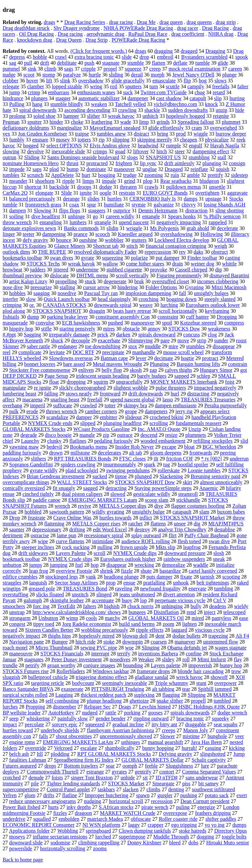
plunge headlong (104, 701)
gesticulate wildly (152, 494)
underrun (239, 459)
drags (49, 22)
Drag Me (146, 22)
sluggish (11, 677)
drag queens (199, 22)
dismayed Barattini (229, 275)
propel (110, 69)
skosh (136, 370)
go (95, 216)
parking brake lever (67, 317)
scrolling (159, 423)
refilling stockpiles (213, 441)
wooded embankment (163, 441)
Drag (239, 51)
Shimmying (141, 340)
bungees (137, 612)
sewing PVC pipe (99, 648)
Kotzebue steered (198, 323)
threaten (128, 187)
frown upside (134, 547)
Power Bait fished (21, 807)
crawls (152, 187)
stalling (67, 287)
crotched (12, 778)
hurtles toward (18, 730)
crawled (88, 405)
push (89, 63)
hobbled (33, 512)
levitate (57, 352)
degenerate (115, 281)
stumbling (199, 157)
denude (36, 778)
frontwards (201, 453)
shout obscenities (74, 736)
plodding (60, 754)
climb (50, 69)
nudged (90, 713)
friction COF (180, 459)
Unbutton (48, 618)
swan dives (62, 258)
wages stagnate (231, 648)
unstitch (80, 594)
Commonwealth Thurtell (53, 772)
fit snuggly (64, 488)
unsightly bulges (211, 293)
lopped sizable (67, 86)
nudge (9, 75)
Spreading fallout (196, 122)
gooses (156, 713)
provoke (158, 270)
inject (210, 612)
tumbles (11, 175)
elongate (44, 193)
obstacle (131, 329)
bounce (64, 240)
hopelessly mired (97, 636)
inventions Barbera (158, 654)
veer (240, 736)
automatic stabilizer (99, 98)
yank (91, 577)
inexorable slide (68, 151)
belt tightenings (213, 583)
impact (10, 724)
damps (191, 199)
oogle (106, 193)
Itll (40, 754)
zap (153, 370)
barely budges (152, 376)
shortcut (33, 187)
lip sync (148, 163)
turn (154, 86)
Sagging (32, 335)
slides (94, 199)
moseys (17, 837)
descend (149, 435)
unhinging (172, 606)
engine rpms (22, 742)
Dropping (227, 317)
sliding (116, 75)
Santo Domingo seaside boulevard (83, 157)
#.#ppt (9, 335)
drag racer (187, 28)
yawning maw (24, 447)
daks (198, 252)
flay (238, 659)
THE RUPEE (52, 252)
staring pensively (77, 329)
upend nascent (134, 222)
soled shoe (44, 116)
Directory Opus (231, 831)
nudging (92, 801)
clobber (10, 81)
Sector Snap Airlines (76, 583)
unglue (150, 169)
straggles (12, 583)
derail (137, 75)
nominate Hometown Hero (31, 163)
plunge (229, 75)
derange (71, 199)
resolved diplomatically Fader (105, 252)
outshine (88, 240)
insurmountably (119, 465)
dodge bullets (186, 636)
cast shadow (169, 98)
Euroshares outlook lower (213, 305)
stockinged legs (62, 577)
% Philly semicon (222, 216)
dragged (189, 51)
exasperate (72, 689)
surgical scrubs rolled (25, 695)
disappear (116, 565)
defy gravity (35, 240)
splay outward (146, 535)
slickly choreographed (82, 388)
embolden (69, 819)
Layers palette (166, 665)
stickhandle (188, 500)
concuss (192, 335)
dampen (18, 211)
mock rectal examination (195, 69)
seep (14, 719)
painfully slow (73, 719)
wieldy (241, 606)
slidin (113, 228)
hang (37, 104)
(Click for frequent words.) (99, 51)
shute (146, 571)
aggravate (238, 193)
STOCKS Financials (62, 654)
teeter (29, 234)
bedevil (54, 447)
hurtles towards (115, 518)
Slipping (197, 695)
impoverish (200, 665)
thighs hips (59, 636)
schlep (204, 376)
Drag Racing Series (85, 22)
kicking (237, 748)
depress (17, 57)
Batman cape (114, 358)
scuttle (173, 86)
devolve (36, 151)
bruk (139, 281)
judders (38, 270)
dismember (64, 707)
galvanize (164, 205)
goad (120, 151)
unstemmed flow (221, 642)
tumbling (224, 589)
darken (123, 335)
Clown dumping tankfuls (145, 831)
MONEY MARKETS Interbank (184, 382)
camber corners (101, 411)
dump (33, 317)
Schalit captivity (209, 760)
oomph (130, 766)
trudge (130, 175)
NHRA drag (221, 34)
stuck (90, 281)
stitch (132, 246)
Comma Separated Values (209, 772)
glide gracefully (128, 81)
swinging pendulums (128, 470)
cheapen (188, 140)
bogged (31, 146)
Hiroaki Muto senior (228, 843)
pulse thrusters (171, 388)
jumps (36, 565)
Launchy (30, 441)
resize (171, 435)
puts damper (160, 577)
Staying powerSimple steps (163, 488)
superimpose (132, 837)
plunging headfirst (123, 423)
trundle (10, 665)
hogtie (188, 358)
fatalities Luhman (28, 760)
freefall (95, 400)
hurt (86, 175)
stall (222, 157)
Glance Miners (70, 246)
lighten (189, 624)
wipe (43, 541)
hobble (40, 57)
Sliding (32, 157)
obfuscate (141, 819)
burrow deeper (231, 134)
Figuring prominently (179, 275)
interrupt (100, 654)
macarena (32, 400)
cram (197, 128)
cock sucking (76, 547)
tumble (202, 63)
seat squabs (225, 724)
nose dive (13, 287)
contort (167, 772)
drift (45, 63)
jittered (61, 270)
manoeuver (143, 323)
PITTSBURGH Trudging (118, 689)
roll (186, 659)
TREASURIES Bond (85, 589)
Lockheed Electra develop (182, 240)
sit (145, 778)
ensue (129, 583)
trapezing (218, 636)
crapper (156, 825)
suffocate (63, 405)
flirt (173, 535)
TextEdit (66, 606)
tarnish (207, 577)
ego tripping (184, 825)
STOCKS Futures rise (26, 671)
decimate (164, 358)
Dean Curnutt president (205, 801)
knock (211, 104)
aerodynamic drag (105, 34)
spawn (143, 795)
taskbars (106, 789)
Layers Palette (71, 553)
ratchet (136, 524)
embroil (165, 57)
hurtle (95, 75)
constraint (168, 317)
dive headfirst (46, 216)
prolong (17, 116)
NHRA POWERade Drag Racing (138, 28)
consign (237, 163)
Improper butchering (107, 795)
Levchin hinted (155, 707)
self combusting (62, 701)
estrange (95, 772)
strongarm (20, 618)
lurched (103, 837)
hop (94, 565)
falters (90, 606)
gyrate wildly (44, 470)
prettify (215, 175)
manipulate (14, 388)
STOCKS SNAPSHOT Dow (145, 482)
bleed (175, 843)
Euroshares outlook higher (128, 559)
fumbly (17, 140)
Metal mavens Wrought (117, 364)
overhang (12, 405)
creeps (168, 730)
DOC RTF (83, 352)
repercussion (158, 252)
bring (163, 134)
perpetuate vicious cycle (180, 600)
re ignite (42, 388)
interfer (10, 299)
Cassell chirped (191, 270)
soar (110, 766)
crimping (12, 305)
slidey (168, 659)
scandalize (57, 417)
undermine (87, 270)
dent (160, 636)
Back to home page (23, 860)
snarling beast (65, 400)
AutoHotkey (61, 713)
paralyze (72, 75)
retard (219, 92)
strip (201, 340)
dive (159, 506)
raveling (124, 589)
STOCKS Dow (184, 329)
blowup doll (135, 636)
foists (57, 778)
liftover (141, 151)
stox (133, 346)
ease (244, 618)
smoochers (14, 606)
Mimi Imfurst (212, 659)
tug (166, 465)
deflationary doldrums (26, 128)
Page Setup (56, 376)
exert (242, 795)
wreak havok (81, 264)
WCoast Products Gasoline (101, 429)
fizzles (60, 813)
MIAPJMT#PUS (226, 524)
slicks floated (50, 594)
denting (176, 789)
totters (84, 140)
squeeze (133, 69)
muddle (153, 346)
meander (18, 181)
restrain (127, 193)
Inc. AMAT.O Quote (159, 429)
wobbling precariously (105, 630)
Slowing (42, 211)
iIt (156, 459)
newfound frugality (160, 589)
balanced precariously (32, 199)
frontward (110, 394)
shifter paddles (221, 819)
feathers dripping (213, 813)
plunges (39, 98)
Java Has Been (206, 742)
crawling (127, 110)
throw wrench (17, 222)
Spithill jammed (215, 689)
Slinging (151, 648)
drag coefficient (188, 34)
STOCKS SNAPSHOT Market (192, 518)
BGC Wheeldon (219, 447)
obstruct (220, 252)
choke (77, 122)
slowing (11, 151)
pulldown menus (184, 187)
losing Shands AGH (225, 205)
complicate (30, 352)
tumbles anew (111, 134)
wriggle (134, 228)
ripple (68, 181)
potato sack (217, 795)
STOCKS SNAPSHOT (57, 311)
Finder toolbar (202, 258)
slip (218, 98)
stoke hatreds (193, 831)
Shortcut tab (106, 246)
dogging (205, 837)
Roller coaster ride (178, 819)
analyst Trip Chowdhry (182, 529)
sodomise (60, 843)
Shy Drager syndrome (76, 28)
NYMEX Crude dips (135, 553)
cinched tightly (38, 494)
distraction (197, 211)
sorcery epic (65, 724)
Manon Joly (196, 730)
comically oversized (24, 488)
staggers (96, 211)
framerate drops (153, 671)
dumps (239, 825)
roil (114, 86)
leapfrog (192, 547)
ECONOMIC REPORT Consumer (39, 825)
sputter (35, 122)
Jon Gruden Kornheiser (42, 134)
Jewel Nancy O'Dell (193, 75)
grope (131, 411)
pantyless (221, 618)
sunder (221, 340)
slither (94, 116)
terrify (124, 654)
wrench (62, 506)
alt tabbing (163, 689)
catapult (198, 98)
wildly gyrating (108, 512)
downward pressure (185, 553)
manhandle (144, 352)
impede (17, 169)
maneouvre (21, 654)
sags (69, 69)
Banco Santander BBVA (28, 689)
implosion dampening (148, 293)
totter (110, 405)
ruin (175, 175)
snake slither (170, 701)
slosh (219, 553)
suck (128, 92)
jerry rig (184, 411)
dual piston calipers (82, 494)
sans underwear (202, 778)
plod (54, 169)
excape (169, 447)
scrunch (35, 175)
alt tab (136, 453)
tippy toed (44, 624)
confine (194, 654)
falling (51, 394)
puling (183, 807)
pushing (189, 795)
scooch (103, 234)
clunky (54, 441)
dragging (164, 51)
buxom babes (231, 512)
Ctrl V (220, 600)
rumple (173, 146)
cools (92, 618)
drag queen (171, 22)
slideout (133, 417)
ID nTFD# (167, 778)
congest (17, 624)
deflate (180, 63)
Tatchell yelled (130, 104)
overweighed (224, 128)
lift (49, 81)
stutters (139, 240)
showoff (219, 677)
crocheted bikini (167, 417)
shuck (57, 340)
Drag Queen (69, 40)
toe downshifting (103, 346)
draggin (97, 311)
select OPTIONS (64, 146)
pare (165, 340)
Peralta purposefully (226, 405)
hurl (175, 394)
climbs (153, 789)
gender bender (111, 719)
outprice (122, 211)
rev (182, 252)
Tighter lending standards (73, 783)
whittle (229, 264)
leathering (102, 122)
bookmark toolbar (21, 559)
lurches (10, 707)
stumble (136, 63)
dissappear (224, 346)
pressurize (41, 287)
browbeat (12, 270)
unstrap (17, 612)
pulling (105, 547)
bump (73, 169)
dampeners (156, 411)
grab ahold (198, 228)
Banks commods (81, 228)
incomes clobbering (218, 281)
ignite (86, 193)
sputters (134, 86)
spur (92, 205)
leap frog (39, 571)
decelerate (228, 228)
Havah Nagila (224, 146)
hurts (53, 807)
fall (183, 293)
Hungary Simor (216, 370)
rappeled (218, 222)
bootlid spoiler (193, 465)
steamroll (188, 494)
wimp (72, 618)
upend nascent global (132, 400)
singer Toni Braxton (92, 778)
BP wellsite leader (22, 713)
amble (193, 175)
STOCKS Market (126, 783)
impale (109, 181)
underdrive (14, 819)
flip (187, 81)
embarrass (59, 92)
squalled (42, 819)
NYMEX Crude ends (50, 423)
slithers (38, 459)
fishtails (11, 317)
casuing (213, 748)
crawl (61, 57)
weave (146, 305)
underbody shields (60, 730)
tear (186, 689)
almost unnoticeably (221, 482)
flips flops (70, 211)
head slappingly (114, 299)
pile (35, 783)
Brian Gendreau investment (56, 476)
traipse (82, 134)
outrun (10, 157)
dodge (105, 187)
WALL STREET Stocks (82, 482)
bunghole (217, 736)
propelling (66, 281)
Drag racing (70, 34)
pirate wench (155, 807)
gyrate (88, 258)
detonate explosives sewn (29, 228)
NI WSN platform (101, 825)
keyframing (217, 311)
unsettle (217, 187)
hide (240, 110)
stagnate (111, 63)
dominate (96, 169)
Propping (35, 707)
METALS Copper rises (96, 524)
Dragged (174, 169)
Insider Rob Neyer (135, 447)
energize (206, 807)
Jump (239, 754)
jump (15, 92)
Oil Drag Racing (36, 34)
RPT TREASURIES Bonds (83, 459)
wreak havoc (121, 116)
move (183, 340)
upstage (213, 199)
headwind (148, 146)
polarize (139, 258)
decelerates (109, 453)
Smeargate (163, 783)
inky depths (79, 807)
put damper (168, 258)
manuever (185, 642)
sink (32, 69)
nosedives (120, 659)
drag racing (121, 22)
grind (130, 181)
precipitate (113, 352)
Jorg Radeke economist (86, 624)
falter (243, 86)
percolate (35, 724)
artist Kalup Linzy (28, 281)
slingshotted (213, 754)
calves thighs (178, 370)
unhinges (131, 742)
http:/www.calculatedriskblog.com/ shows (77, 612)
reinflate (199, 169)
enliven (86, 370)
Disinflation (166, 612)
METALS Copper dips (123, 506)
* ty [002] (211, 459)
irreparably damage (69, 335)
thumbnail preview (22, 275)
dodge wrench (232, 713)
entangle (151, 216)
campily (196, 86)
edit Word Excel (110, 529)
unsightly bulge (148, 512)
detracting (116, 488)
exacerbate (109, 340)
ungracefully (129, 382)
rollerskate (169, 470)
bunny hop (231, 665)
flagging (171, 695)
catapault (182, 512)
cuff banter (197, 317)
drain (177, 264)
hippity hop (21, 329)
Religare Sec (97, 707)
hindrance (13, 98)
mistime (191, 736)
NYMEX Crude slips (70, 559)
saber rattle (39, 346)
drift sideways (33, 553)
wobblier (114, 240)
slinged (104, 594)
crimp (34, 92)
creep (155, 69)
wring (96, 86)
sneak (219, 559)
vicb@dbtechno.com (175, 104)
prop (111, 583)
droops (84, 187)
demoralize (173, 565)
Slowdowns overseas (71, 358)
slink (65, 81)
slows (220, 81)
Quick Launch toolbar (67, 299)
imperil (38, 405)
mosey (63, 140)
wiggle (201, 134)
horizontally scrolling (63, 848)
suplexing (144, 695)
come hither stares (145, 264)
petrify (32, 665)
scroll (99, 553)
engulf (196, 146)
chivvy (189, 205)
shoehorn (45, 181)
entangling (51, 222)
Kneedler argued (135, 234)
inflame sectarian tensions (60, 837)
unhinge (76, 216)
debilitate (67, 63)
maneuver (124, 169)
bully (196, 606)
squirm (101, 382)
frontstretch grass (43, 205)
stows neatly (79, 394)
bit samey (208, 783)
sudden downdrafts (188, 110)
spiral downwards (38, 110)
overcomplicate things (26, 482)
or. (32, 305)
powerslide (21, 848)
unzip (221, 110)
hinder (56, 122)
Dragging (215, 51)
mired (198, 618)
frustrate (37, 518)
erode (32, 411)
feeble (151, 766)
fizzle (127, 571)
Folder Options (161, 287)
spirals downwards (190, 713)
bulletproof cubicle (48, 677)
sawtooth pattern (67, 512)
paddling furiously (22, 453)
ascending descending (87, 110)
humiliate (114, 205)
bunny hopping (158, 748)
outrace (125, 435)
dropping (76, 382)
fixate (186, 577)
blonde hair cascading (201, 671)
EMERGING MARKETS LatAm (78, 742)
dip (219, 270)
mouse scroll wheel (183, 352)
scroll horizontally (178, 311)
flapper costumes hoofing (198, 506)
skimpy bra (136, 405)
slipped (88, 423)
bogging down (181, 299)
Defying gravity (176, 754)
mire (173, 346)
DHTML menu (92, 275)
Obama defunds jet (187, 648)
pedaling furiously (113, 441)
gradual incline (128, 724)
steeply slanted (220, 299)
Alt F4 (242, 636)
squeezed (95, 724)
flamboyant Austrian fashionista (120, 730)
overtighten (208, 193)
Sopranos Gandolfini (31, 465)
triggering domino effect (101, 677)
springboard (98, 831)
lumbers (78, 222)
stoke (109, 642)
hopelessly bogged (186, 116)
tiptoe (121, 476)
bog (203, 81)
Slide (66, 193)
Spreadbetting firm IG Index (84, 760)
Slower (168, 736)
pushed (115, 323)
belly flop (112, 370)
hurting (237, 98)
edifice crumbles (20, 577)
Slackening (171, 476)
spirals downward (157, 335)
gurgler (165, 795)
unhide (128, 778)
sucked (100, 476)
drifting (77, 529)
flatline (69, 795)
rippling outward (151, 719)
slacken (131, 789)
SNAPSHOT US (163, 157)
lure (205, 766)
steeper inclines (38, 547)
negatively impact (21, 636)
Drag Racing (215, 28)
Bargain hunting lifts (199, 364)
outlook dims (16, 252)
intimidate (103, 541)
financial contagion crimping (176, 246)
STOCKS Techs (43, 264)
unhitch (150, 116)
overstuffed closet (171, 281)
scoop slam (157, 500)
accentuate (103, 600)
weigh (221, 246)
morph (158, 75)
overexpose (175, 813)
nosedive (67, 293)
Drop (15, 518)
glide (223, 63)
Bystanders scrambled (204, 57)
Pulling (17, 104)
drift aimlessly (179, 163)
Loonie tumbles (204, 470)
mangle (87, 435)
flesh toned (189, 541)
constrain (238, 364)
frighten (124, 163)
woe (129, 648)
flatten (159, 63)
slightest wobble (131, 388)
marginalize (69, 128)
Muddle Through (171, 837)
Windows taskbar (111, 671)
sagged (90, 488)
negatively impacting (179, 222)
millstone (80, 453)
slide (127, 57)
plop (148, 181)
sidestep (240, 175)
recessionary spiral (104, 535)
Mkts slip (165, 547)
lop (143, 600)
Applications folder (29, 831)
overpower (225, 683)
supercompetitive (21, 789)
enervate (197, 589)
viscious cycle (210, 630)
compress (234, 323)
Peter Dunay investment (76, 659)
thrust (73, 163)
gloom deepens (166, 453)
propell (198, 701)
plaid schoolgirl (82, 470)
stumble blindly (67, 104)
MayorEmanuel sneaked (115, 128)
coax (74, 205)
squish (223, 169)
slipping (121, 140)
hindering (127, 287)
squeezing (113, 258)
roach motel (15, 648)
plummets (196, 435)
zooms (100, 848)
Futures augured (20, 766)
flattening (54, 524)
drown (56, 453)
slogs (132, 157)
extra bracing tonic (94, 57)
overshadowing (177, 234)
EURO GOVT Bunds (165, 193)
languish (38, 583)
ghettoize (139, 701)
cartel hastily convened (213, 571)
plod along (14, 311)
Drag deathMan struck (26, 28)
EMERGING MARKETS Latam (103, 500)
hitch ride (85, 642)
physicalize (217, 140)
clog (212, 335)
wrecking (144, 565)
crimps (100, 151)
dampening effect (211, 151)
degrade (29, 435)
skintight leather (67, 600)
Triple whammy (172, 683)
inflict (146, 518)
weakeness (219, 329)
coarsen (159, 642)
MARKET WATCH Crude (127, 813)
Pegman (11, 122)
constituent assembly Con (123, 317)
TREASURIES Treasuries (208, 400)
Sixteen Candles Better (49, 630)
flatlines (78, 441)
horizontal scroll (126, 801)
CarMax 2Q (15, 193)
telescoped (235, 612)
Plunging (159, 364)
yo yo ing (215, 825)
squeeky (220, 719)
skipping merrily (155, 140)
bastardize (170, 571)
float (54, 382)
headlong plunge (121, 577)
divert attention (179, 594)
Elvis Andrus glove (110, 146)
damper (84, 417)
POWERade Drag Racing (138, 40)
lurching (169, 305)
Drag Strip (97, 40)
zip (106, 435)
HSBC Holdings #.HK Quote (209, 707)
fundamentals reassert (199, 423)
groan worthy (61, 665)
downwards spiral (113, 305)
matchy (113, 618)
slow (31, 299)
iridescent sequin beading (103, 376)
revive (85, 506)
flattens (158, 524)
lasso (168, 400)
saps (37, 169)
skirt (187, 482)
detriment (13, 535)
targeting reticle (48, 683)
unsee (180, 524)
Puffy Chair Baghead (207, 535)
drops (51, 766)
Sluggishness (179, 766)
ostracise (40, 535)
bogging (107, 175)
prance (81, 234)
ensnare (40, 140)
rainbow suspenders (184, 559)
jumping (59, 565)
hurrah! (189, 748)
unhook (181, 583)
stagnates (34, 659)
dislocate (59, 275)
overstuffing (15, 594)
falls (44, 736)
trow (236, 671)
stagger (63, 98)
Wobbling (68, 831)
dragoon (83, 813)
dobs (193, 843)
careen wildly (120, 216)
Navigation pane (26, 642)
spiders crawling (78, 465)
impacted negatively (215, 388)
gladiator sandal (152, 677)
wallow (110, 264)
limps (88, 181)
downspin (133, 642)
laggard (179, 630)
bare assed (74, 364)
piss (186, 783)
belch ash (19, 754)
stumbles (195, 346)
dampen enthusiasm (176, 405)
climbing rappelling (99, 843)
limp (144, 122)
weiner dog (202, 264)
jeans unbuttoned (137, 594)
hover (32, 81)
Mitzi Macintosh (229, 287)
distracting (198, 394)
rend (191, 612)
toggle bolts (234, 837)
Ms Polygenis (164, 228)
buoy (127, 600)
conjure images (99, 665)
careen (235, 69)
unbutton (12, 565)
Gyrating (194, 287)
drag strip (226, 22)
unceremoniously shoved (126, 736)
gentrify (143, 772)
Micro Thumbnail (54, 648)
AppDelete (63, 175)
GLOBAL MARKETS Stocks (34, 429)
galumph (33, 600)
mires (109, 329)
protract (210, 358)
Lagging (64, 695)
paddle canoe (47, 500)
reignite (221, 116)
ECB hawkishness (81, 323)
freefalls (221, 86)
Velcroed (63, 748)
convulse (45, 323)
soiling (16, 216)
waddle (200, 565)
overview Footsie (74, 571)
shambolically (120, 748)
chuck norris (140, 606)
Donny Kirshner (144, 843)
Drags (125, 707)
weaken (99, 104)
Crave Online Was (72, 518)
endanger (67, 346)
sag (13, 63)
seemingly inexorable (125, 683)
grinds (163, 122)
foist (230, 382)
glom (30, 795)
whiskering (38, 719)
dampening (54, 234)
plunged (143, 476)
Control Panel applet (68, 789)
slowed (118, 494)
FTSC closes (132, 459)
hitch (162, 151)
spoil (167, 323)
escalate (89, 748)
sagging (42, 293)
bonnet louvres (40, 364)
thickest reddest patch (104, 695)
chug (200, 92)
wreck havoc (189, 677)
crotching (149, 299)
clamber (36, 86)
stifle (46, 329)
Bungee (60, 642)
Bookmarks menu (88, 447)
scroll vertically (132, 275)
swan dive (219, 541)
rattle (111, 713)
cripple (88, 69)
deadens (218, 606)
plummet (231, 122)
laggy (134, 825)
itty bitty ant (164, 724)
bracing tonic (190, 719)
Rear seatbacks (176, 181)
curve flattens (70, 541)
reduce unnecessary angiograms (42, 801)
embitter (108, 417)
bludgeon (209, 181)
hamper (71, 116)
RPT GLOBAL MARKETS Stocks (114, 754)
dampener (138, 98)
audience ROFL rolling (146, 541)
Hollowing (212, 234)
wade (126, 122)
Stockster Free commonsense (40, 370)
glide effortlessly (166, 128)
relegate (11, 86)
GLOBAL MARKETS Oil (156, 618)
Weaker (146, 659)
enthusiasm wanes (96, 92)
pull (28, 63)
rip (102, 140)
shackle (152, 110)
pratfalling (154, 583)
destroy (142, 529)
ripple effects (150, 630)
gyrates (119, 772)
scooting (231, 577)
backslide (59, 187)
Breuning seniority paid (215, 476)
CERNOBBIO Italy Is (153, 199)
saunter (17, 529)
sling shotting (230, 211)
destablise (225, 529)
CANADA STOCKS (64, 305)
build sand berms (137, 624)
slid (244, 441)
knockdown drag (35, 40)
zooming (154, 175)
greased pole (42, 589)
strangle (103, 222)
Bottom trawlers (81, 766)
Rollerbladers (71, 671)
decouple (80, 340)
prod (181, 134)
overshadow (91, 81)
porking (132, 713)
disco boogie (58, 435)
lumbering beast (20, 394)
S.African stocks (116, 807)
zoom (169, 624)
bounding (133, 665)
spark (150, 465)
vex (6, 134)
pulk (14, 411)
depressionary (47, 529)
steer (180, 151)
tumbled (222, 701)
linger (9, 234)
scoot (29, 75)
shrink (107, 571)
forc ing (41, 606)
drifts (49, 795)
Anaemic (209, 488)
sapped (181, 376)
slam (204, 512)
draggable (195, 724)
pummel (11, 69)
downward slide (26, 843)
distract (141, 134)
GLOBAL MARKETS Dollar (153, 760)
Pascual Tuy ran (101, 293)
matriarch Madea (105, 819)
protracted (97, 163)
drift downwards (146, 394)
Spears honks (182, 216)
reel (7, 352)
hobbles (17, 293)
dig (197, 524)
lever (141, 358)
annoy (154, 329)
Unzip (195, 429)
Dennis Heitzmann (158, 211)
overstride (35, 748)
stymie (139, 205)
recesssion (162, 801)
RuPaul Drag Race (148, 34)
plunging (212, 163)
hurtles (115, 199)
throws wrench (62, 411)
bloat (189, 447)
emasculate (164, 81)
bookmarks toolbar (22, 258)
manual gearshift (166, 742)
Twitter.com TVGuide (164, 92)
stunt (201, 683)
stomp (49, 75)
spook (241, 57)
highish (112, 606)
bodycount (83, 683)
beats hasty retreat (132, 311)
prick (103, 335)
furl (79, 565)
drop (144, 57)
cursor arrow (96, 287)
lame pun (66, 535)
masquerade (15, 323)
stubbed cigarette (124, 270)
